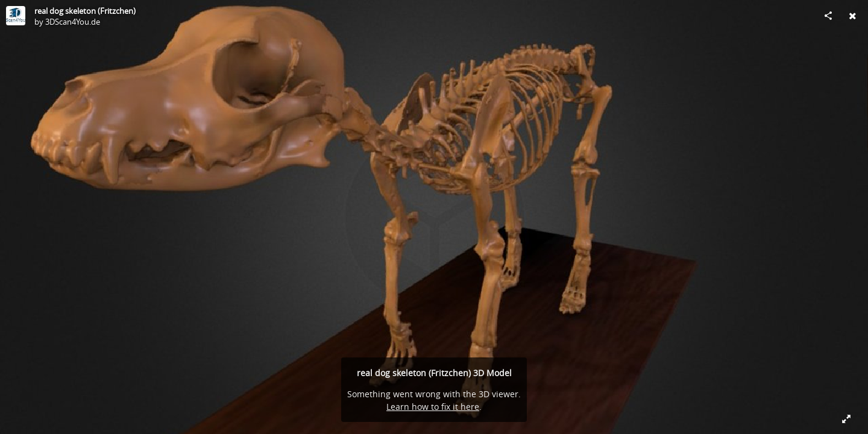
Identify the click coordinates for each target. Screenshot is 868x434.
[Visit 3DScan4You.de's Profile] (16, 16)
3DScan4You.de (73, 22)
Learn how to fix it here (433, 407)
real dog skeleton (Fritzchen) (85, 11)
